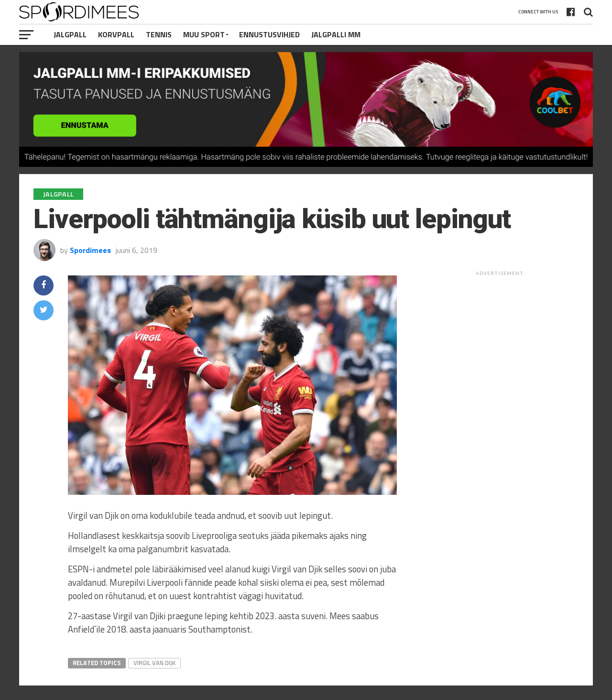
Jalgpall (70, 34)
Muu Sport (204, 34)
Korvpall (116, 34)
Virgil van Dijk (154, 663)
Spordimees (90, 250)
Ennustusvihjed (269, 34)
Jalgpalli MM (336, 34)
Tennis (159, 34)
